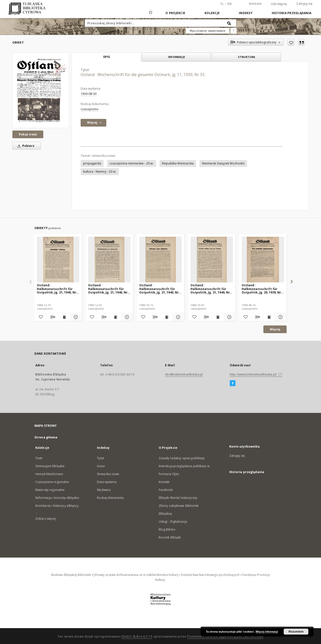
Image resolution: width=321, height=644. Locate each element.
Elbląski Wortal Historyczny (178, 498)
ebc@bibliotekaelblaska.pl (184, 374)
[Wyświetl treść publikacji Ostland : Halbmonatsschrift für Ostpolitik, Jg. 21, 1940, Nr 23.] (115, 317)
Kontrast (255, 4)
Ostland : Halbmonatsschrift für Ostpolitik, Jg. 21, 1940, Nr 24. (57, 289)
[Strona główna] (150, 13)
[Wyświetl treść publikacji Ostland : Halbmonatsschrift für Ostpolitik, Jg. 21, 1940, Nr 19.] (218, 317)
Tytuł (100, 458)
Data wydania (107, 482)
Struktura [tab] (246, 57)
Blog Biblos (167, 529)
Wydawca (104, 490)
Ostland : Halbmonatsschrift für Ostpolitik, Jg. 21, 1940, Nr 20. (159, 289)
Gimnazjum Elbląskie (50, 466)
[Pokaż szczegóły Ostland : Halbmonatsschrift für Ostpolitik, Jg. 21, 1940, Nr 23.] (126, 317)
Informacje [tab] (176, 57)
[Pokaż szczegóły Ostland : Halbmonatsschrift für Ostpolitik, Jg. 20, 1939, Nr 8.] (280, 317)
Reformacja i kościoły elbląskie (57, 498)
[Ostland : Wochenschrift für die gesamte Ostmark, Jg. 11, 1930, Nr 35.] (41, 90)
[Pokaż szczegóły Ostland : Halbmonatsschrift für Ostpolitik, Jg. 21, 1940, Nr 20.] (178, 317)
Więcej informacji (267, 632)
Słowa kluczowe (108, 474)
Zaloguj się (304, 4)
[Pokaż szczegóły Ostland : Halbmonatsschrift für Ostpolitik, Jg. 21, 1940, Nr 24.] (75, 317)
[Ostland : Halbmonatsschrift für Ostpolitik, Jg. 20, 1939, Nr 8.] (263, 260)
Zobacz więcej (46, 519)
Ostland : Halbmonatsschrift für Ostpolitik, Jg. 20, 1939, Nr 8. (261, 289)
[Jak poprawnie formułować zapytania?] (233, 31)
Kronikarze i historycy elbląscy (57, 506)
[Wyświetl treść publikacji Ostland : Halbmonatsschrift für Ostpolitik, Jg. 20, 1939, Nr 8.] (269, 317)
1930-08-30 (89, 94)
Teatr (39, 458)
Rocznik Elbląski (170, 537)
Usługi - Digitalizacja (173, 522)
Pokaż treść (28, 134)
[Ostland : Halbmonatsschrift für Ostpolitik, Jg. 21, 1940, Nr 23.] (109, 260)
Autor (101, 466)
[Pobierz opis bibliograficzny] (52, 317)
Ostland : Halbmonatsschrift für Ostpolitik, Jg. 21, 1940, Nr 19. (210, 289)
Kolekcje (212, 13)
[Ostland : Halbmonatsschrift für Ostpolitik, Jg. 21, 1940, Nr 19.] (212, 260)
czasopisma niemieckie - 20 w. (132, 163)
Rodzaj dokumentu (110, 498)
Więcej (275, 329)
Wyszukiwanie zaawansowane (208, 31)
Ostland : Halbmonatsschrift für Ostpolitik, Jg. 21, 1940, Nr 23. (108, 289)
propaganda (92, 163)
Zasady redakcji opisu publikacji (182, 458)
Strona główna (46, 437)
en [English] (229, 4)
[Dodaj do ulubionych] (291, 42)
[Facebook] (233, 383)
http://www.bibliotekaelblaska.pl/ (256, 374)
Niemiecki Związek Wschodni (223, 163)
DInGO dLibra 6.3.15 (137, 636)
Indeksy (246, 13)
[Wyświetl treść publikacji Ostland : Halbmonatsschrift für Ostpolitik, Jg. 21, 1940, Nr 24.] (64, 317)
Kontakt (164, 482)
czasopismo (90, 109)
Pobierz (25, 146)
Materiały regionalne (50, 490)
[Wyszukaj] (229, 23)
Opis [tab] (106, 57)
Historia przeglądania (292, 13)
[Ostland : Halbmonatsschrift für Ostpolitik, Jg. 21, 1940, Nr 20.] (160, 260)
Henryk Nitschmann (49, 474)
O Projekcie (175, 13)
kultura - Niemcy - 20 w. (100, 172)
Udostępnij (279, 4)
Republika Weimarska (178, 163)
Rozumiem (296, 632)
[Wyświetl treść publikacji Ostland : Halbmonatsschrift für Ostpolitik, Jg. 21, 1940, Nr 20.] (167, 317)
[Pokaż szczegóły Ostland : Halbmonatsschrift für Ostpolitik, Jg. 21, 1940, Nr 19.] (229, 317)
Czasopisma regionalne (52, 482)
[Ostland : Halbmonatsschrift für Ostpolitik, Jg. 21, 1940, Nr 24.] (58, 260)
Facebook (166, 490)
